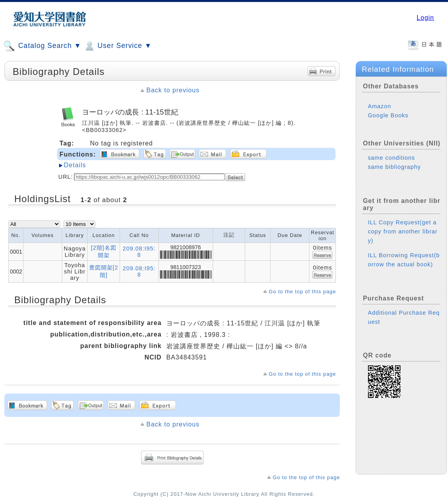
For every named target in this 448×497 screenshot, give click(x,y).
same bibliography (395, 167)
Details (75, 165)
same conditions (392, 158)
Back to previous (173, 90)
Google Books (388, 115)
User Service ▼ (117, 46)
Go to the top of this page (303, 292)
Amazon (380, 106)
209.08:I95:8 (139, 252)
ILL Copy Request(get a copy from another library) (403, 231)
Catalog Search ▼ (42, 46)
